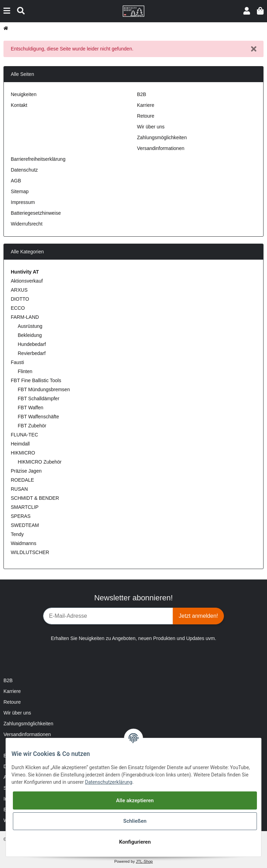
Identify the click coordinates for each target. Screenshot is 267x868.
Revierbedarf (32, 353)
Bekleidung (30, 335)
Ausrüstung (30, 326)
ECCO (18, 308)
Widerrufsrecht (27, 224)
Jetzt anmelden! (198, 616)
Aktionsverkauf (27, 281)
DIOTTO (20, 299)
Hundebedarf (32, 344)
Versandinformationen (161, 148)
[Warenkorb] (260, 11)
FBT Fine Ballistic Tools (36, 380)
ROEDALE (22, 480)
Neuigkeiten (24, 94)
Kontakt (19, 105)
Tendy (17, 534)
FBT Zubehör (32, 426)
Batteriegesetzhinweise (36, 213)
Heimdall (20, 444)
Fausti (17, 362)
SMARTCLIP (25, 507)
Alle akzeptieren (135, 800)
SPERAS (21, 516)
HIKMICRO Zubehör (40, 462)
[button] (247, 11)
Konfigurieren (135, 842)
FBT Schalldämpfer (39, 399)
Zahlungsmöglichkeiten (162, 137)
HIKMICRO (23, 453)
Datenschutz (24, 170)
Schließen (135, 821)
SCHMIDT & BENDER (35, 498)
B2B (141, 94)
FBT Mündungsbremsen (44, 389)
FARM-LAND (25, 317)
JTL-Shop (144, 861)
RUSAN (19, 489)
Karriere (146, 105)
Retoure (146, 116)
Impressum (23, 202)
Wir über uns (151, 127)
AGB (16, 181)
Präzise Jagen (26, 471)
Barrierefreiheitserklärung (38, 159)
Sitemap (20, 191)
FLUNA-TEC (25, 435)
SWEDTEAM (25, 525)
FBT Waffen (31, 408)
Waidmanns (23, 543)
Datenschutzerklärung (108, 782)
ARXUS (19, 290)
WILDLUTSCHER (30, 552)
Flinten (25, 371)
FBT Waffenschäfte (38, 417)
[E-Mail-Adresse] (108, 616)
